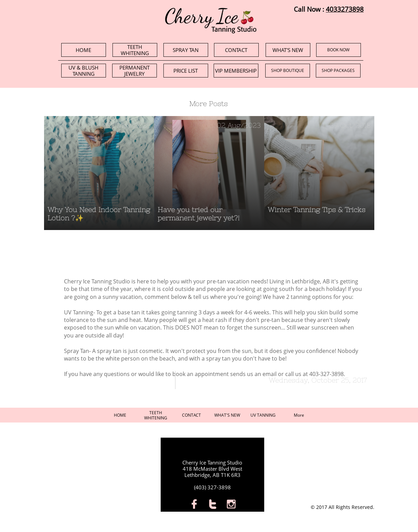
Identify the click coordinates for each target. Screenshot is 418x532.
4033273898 (345, 9)
